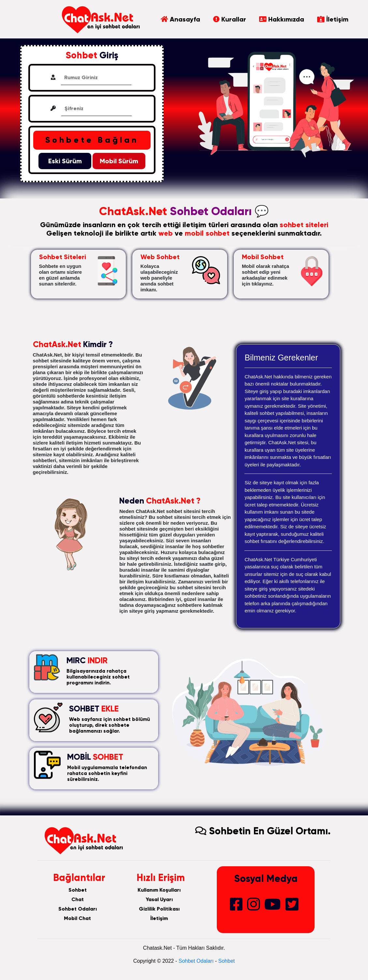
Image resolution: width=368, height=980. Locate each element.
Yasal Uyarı (159, 899)
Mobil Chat (77, 918)
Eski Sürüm (65, 161)
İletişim (333, 19)
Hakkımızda (282, 19)
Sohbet (78, 890)
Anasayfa (180, 19)
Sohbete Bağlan (92, 140)
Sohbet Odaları (78, 909)
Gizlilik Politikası (159, 909)
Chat (78, 899)
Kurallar (230, 19)
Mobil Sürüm (119, 161)
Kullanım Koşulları (159, 890)
